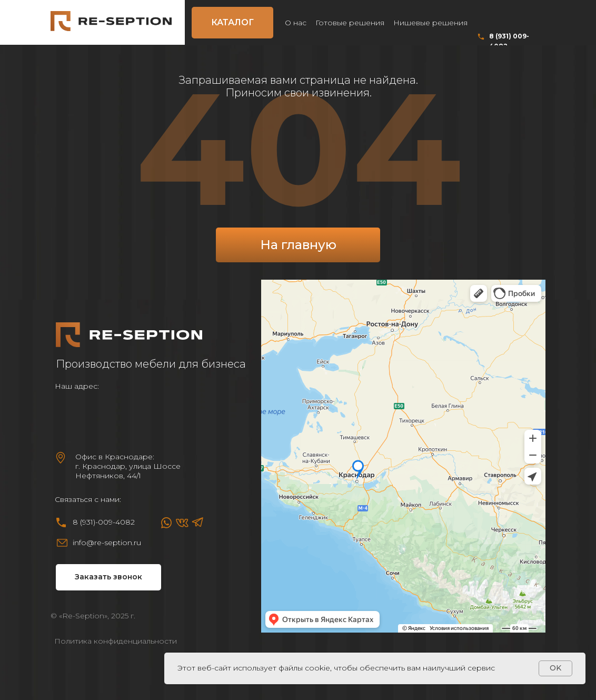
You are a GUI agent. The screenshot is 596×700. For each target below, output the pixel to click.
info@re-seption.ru (107, 543)
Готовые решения (350, 23)
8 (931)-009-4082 (104, 522)
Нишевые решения (430, 23)
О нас (296, 23)
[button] (108, 577)
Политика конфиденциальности (116, 641)
